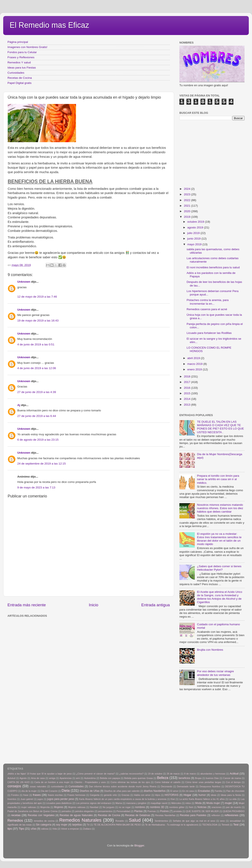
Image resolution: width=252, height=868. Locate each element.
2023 (188, 194)
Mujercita (45, 807)
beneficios (184, 778)
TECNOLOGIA (210, 825)
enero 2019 (195, 369)
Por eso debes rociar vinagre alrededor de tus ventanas (215, 673)
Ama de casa (38, 778)
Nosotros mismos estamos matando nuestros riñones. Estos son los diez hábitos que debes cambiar (220, 508)
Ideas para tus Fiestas (22, 68)
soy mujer (62, 825)
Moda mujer (213, 803)
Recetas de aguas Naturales (76, 815)
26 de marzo (173, 774)
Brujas (198, 778)
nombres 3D (157, 807)
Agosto (23, 778)
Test (236, 825)
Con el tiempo (233, 782)
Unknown (24, 282)
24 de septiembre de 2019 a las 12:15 (42, 464)
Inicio (94, 605)
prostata (178, 811)
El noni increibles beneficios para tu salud (213, 267)
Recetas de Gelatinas (138, 815)
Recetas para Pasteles (193, 815)
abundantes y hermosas (213, 774)
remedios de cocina (44, 821)
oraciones (216, 807)
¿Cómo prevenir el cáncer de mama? (95, 774)
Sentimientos (161, 821)
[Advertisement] (77, 628)
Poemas (152, 811)
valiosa (45, 829)
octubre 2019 (196, 222)
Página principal (18, 42)
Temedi (225, 825)
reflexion (216, 815)
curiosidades (57, 786)
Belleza (163, 778)
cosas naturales (38, 786)
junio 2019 (194, 239)
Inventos (12, 799)
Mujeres (59, 807)
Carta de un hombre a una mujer (52, 782)
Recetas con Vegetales (41, 815)
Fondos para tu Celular (22, 52)
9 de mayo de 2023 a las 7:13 (36, 487)
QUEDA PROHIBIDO (234, 811)
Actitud (234, 774)
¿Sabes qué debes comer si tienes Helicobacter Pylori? (219, 568)
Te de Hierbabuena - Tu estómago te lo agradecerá (172, 825)
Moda (198, 803)
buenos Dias (212, 778)
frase (26, 795)
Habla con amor (142, 795)
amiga (52, 778)
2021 (188, 206)
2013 (188, 405)
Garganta (95, 795)
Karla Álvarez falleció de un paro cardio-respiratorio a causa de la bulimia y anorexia (123, 799)
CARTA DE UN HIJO (19, 782)
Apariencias (66, 778)
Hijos (158, 795)
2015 (188, 393)
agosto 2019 (196, 227)
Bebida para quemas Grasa (138, 778)
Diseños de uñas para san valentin (122, 791)
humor (202, 795)
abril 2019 (194, 358)
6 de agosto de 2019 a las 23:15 (38, 440)
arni (78, 778)
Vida (55, 829)
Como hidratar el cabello (168, 782)
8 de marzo (190, 774)
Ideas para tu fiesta (231, 795)
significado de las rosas (20, 825)
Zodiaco (87, 829)
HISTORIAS (172, 795)
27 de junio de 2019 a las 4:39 (37, 392)
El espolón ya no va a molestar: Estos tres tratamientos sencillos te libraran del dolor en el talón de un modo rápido (219, 539)
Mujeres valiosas (77, 807)
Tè (88, 825)
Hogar (187, 795)
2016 (188, 388)
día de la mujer (29, 791)
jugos (40, 799)
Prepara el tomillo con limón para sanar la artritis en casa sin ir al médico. (218, 479)
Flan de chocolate (235, 791)
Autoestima (90, 778)
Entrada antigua (156, 605)
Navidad (94, 807)
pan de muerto (234, 807)
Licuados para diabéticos (59, 803)
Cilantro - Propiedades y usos (90, 782)
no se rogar (125, 807)
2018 (188, 376)
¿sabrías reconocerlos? (131, 774)
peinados (66, 811)
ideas (214, 795)
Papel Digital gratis (20, 83)
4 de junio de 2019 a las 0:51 (36, 344)
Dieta (66, 791)
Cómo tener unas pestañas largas (203, 782)
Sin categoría (44, 825)
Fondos (15, 795)
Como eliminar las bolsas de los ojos (130, 782)
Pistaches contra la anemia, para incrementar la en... (208, 302)
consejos (14, 786)
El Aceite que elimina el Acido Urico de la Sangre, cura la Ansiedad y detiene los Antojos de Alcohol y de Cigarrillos (220, 597)
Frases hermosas (76, 795)
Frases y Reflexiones (21, 57)
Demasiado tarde (186, 786)
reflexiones (231, 815)
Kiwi (173, 799)
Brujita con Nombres (210, 650)
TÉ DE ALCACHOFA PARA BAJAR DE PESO (117, 825)
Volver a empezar (70, 829)
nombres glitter (177, 807)
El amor (174, 791)
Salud (135, 820)
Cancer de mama (232, 778)
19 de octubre (155, 774)
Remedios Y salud (19, 62)
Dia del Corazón (49, 791)
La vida (233, 799)
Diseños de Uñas (90, 791)
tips (10, 829)
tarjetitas (77, 825)
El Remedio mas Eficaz (49, 25)
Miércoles (176, 803)
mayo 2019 (195, 244)
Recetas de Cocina (20, 78)
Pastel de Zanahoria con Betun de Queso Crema (32, 811)
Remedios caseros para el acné (207, 309)
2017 (188, 382)
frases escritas (55, 795)
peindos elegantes (85, 811)
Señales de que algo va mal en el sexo (194, 821)
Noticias (202, 807)
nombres (140, 807)
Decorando (167, 786)
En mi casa (188, 791)
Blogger (139, 845)
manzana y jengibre (136, 803)
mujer (228, 803)
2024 (188, 189)
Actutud (11, 778)
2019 (188, 217)
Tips (21, 829)
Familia (218, 791)
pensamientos (105, 811)
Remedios (15, 820)
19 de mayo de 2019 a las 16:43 (38, 321)
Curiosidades (16, 73)
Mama (119, 803)
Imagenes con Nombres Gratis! (27, 47)
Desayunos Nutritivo (210, 786)
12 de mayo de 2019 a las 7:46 (37, 297)
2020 (188, 211)
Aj (19, 405)
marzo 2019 (195, 364)
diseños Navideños (155, 791)
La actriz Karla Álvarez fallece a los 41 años (202, 799)
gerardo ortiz (110, 795)
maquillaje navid (159, 803)
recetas (16, 815)
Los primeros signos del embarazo (94, 803)
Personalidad (123, 811)
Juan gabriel (27, 799)
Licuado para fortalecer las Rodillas (209, 333)
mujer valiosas (29, 807)
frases (37, 795)
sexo (222, 821)
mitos (188, 803)
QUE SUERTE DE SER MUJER (202, 811)
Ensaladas (204, 791)
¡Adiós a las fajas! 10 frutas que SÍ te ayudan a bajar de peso (40, 774)
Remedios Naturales (80, 820)
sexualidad (235, 821)
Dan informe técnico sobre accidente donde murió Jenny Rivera (122, 786)
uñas (34, 829)
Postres (164, 811)
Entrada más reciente (27, 605)
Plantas (138, 811)
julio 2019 (194, 233)
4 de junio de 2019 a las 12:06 (37, 368)
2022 (188, 200)
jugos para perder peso (61, 799)
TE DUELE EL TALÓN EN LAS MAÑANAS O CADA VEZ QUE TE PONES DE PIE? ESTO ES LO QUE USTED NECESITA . (220, 427)
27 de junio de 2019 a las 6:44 (37, 416)
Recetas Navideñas (165, 815)
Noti (191, 807)
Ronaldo (120, 821)
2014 (188, 399)
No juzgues (109, 807)
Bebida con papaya (110, 778)
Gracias (125, 795)
